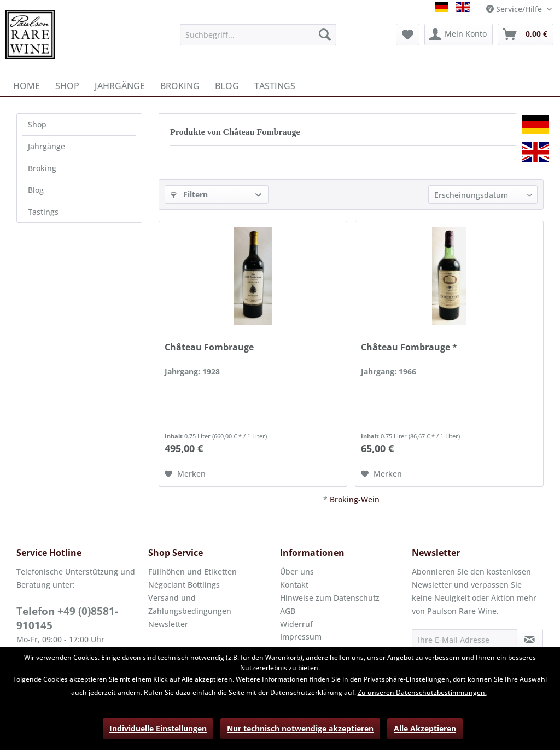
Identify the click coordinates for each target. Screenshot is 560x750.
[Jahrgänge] (120, 86)
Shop (37, 124)
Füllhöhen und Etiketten (192, 572)
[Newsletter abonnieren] (530, 640)
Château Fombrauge (209, 347)
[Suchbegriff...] (258, 34)
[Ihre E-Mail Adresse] (465, 640)
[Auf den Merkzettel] (185, 474)
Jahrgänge (46, 146)
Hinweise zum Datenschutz (330, 598)
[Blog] (227, 86)
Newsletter (168, 624)
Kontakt (294, 585)
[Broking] (180, 86)
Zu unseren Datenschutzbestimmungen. (422, 692)
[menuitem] (258, 34)
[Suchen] (325, 34)
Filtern (189, 194)
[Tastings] (275, 86)
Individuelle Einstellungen (158, 728)
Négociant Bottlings (184, 585)
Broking (42, 168)
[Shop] (67, 86)
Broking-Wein (355, 499)
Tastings (43, 212)
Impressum (301, 637)
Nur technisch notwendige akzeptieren (300, 728)
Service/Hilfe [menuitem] (515, 9)
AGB (288, 611)
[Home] (27, 86)
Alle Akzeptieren (425, 728)
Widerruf (296, 624)
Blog (36, 190)
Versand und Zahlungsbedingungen (190, 604)
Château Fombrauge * (409, 347)
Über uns (297, 572)
